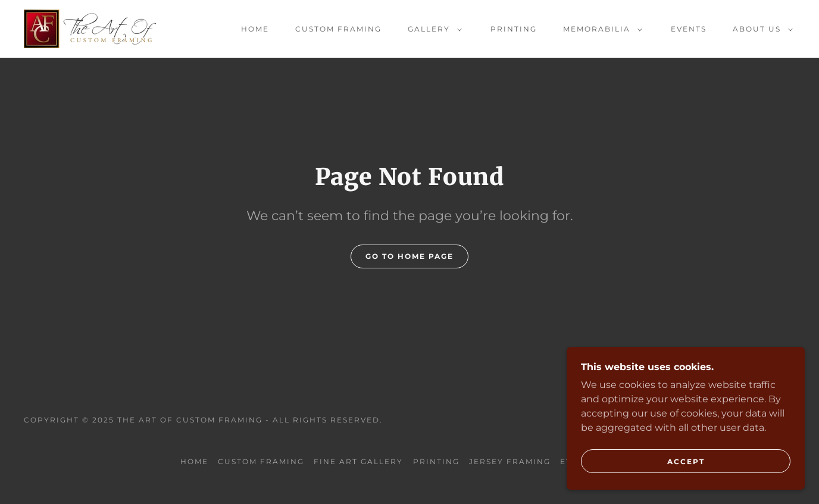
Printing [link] (514, 29)
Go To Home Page (409, 256)
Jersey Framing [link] (510, 461)
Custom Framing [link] (338, 29)
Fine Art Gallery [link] (358, 461)
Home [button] (194, 461)
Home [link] (255, 29)
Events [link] (689, 29)
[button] (432, 29)
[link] (90, 28)
